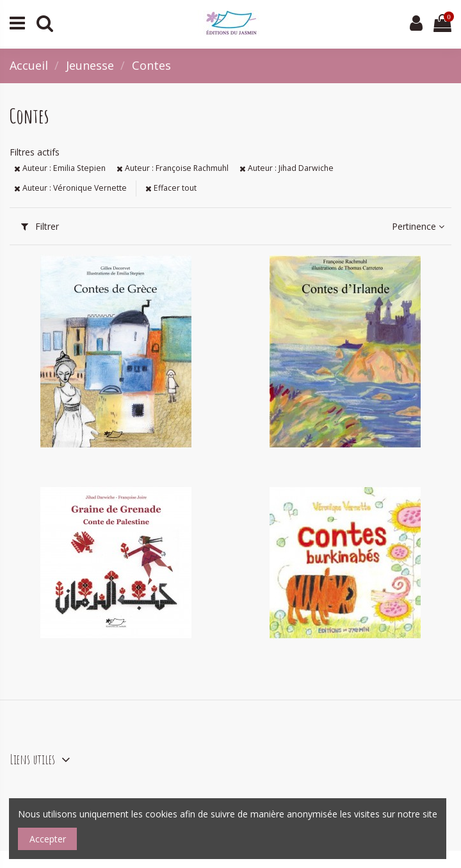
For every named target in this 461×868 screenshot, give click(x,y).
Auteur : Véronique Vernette (70, 188)
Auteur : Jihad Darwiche (287, 168)
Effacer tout (171, 188)
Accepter (48, 839)
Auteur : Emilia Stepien (60, 168)
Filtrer (40, 226)
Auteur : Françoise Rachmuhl (173, 168)
